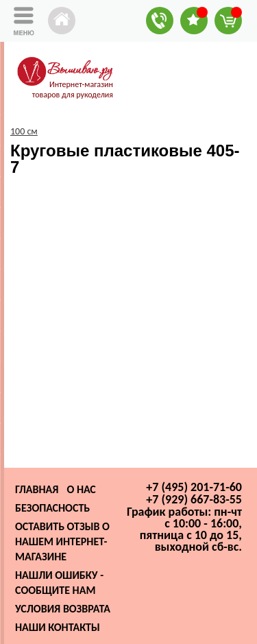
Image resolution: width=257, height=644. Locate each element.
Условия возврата (63, 609)
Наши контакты (58, 627)
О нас (81, 489)
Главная (37, 489)
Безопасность (52, 508)
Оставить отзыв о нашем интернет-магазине (62, 541)
